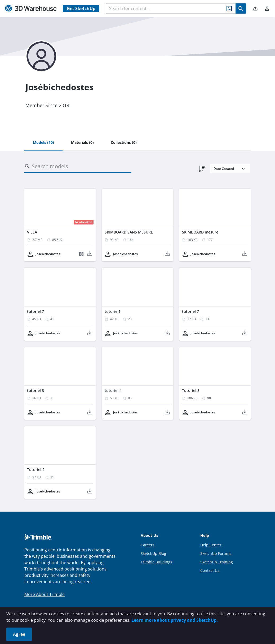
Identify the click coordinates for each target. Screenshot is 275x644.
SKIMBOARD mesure (200, 232)
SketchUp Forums (216, 553)
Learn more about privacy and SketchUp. (175, 620)
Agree (19, 634)
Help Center (211, 545)
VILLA (32, 232)
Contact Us (210, 570)
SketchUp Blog (153, 553)
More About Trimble (45, 594)
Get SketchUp (81, 8)
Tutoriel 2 (36, 470)
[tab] (43, 143)
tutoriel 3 (36, 390)
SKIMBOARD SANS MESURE (129, 232)
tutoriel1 (113, 311)
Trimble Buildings (156, 562)
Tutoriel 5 (191, 390)
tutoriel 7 (36, 311)
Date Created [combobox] (224, 169)
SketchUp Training (217, 562)
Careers (148, 545)
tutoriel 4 (113, 390)
